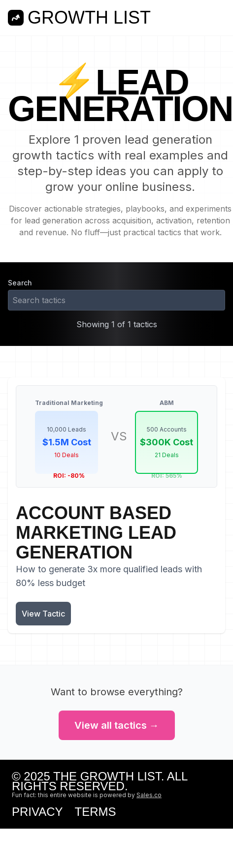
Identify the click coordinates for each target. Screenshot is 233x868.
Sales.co (149, 795)
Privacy (37, 812)
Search (20, 283)
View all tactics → (117, 725)
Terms (96, 812)
